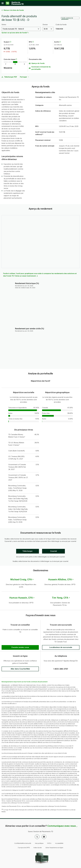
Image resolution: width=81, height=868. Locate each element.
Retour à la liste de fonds (14, 11)
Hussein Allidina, (60, 580)
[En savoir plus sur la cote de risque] (16, 60)
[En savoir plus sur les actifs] (60, 43)
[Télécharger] (28, 552)
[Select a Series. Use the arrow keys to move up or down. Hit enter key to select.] (21, 30)
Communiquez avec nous (62, 825)
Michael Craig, (21, 580)
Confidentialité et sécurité (23, 842)
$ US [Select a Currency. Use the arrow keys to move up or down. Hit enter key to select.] (46, 30)
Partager (24, 78)
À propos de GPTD (24, 847)
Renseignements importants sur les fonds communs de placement (25, 681)
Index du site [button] (38, 847)
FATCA (49, 842)
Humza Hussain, (21, 599)
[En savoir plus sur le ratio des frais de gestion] (33, 43)
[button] (20, 638)
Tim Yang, (60, 599)
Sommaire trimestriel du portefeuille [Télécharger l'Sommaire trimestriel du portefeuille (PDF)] (41, 69)
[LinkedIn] (44, 836)
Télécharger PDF (11, 78)
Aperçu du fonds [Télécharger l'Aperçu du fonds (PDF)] (38, 64)
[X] (37, 836)
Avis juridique (39, 842)
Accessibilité (59, 842)
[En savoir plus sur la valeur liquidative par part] (11, 43)
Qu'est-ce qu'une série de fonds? (15, 33)
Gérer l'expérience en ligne (54, 847)
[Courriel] (53, 552)
